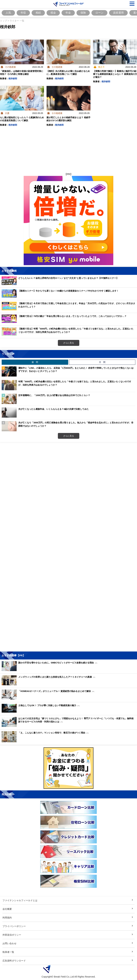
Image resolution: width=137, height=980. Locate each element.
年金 (68, 13)
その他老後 (10, 67)
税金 (53, 13)
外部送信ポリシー (12, 935)
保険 (83, 13)
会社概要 (7, 909)
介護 (7, 113)
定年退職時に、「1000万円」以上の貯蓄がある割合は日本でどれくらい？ (54, 395)
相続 (38, 13)
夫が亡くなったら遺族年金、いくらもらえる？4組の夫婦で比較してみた (53, 409)
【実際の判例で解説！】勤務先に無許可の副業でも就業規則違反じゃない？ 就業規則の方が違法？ (115, 74)
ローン (99, 13)
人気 (8, 13)
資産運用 (118, 13)
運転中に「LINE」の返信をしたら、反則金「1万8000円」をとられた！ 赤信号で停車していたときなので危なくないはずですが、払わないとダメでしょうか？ (76, 370)
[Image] (69, 4)
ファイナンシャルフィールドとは (20, 900)
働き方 (101, 67)
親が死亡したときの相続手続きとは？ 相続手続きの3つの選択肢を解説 (68, 119)
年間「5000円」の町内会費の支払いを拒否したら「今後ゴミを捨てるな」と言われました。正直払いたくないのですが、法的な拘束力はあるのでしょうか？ (75, 383)
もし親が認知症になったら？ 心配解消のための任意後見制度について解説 (22, 119)
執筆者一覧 (8, 952)
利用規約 (7, 917)
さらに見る (69, 343)
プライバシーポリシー (14, 926)
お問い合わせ (9, 943)
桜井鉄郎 (13, 78)
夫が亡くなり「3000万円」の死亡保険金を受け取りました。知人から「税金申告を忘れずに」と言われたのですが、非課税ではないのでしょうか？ (76, 424)
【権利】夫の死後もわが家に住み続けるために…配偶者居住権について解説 (68, 73)
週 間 (35, 362)
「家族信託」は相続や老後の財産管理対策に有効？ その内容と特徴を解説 (22, 73)
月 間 (102, 362)
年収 (23, 13)
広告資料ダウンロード (14, 961)
